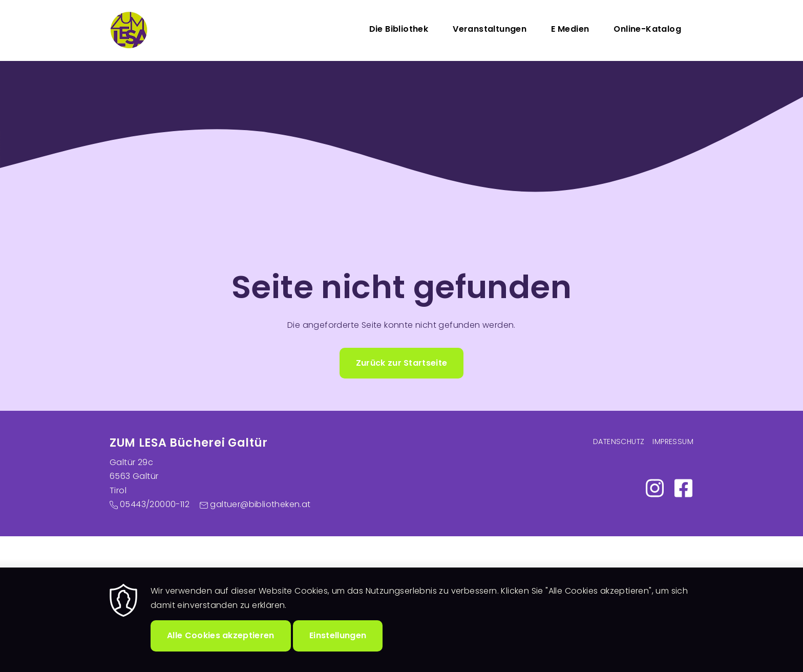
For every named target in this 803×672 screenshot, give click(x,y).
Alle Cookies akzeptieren (221, 648)
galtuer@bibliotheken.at (260, 504)
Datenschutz (619, 442)
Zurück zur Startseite (402, 363)
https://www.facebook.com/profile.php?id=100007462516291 (683, 488)
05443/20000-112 (155, 504)
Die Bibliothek (399, 29)
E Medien (570, 29)
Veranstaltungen (490, 29)
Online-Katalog (647, 29)
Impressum (673, 442)
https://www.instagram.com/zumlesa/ (654, 488)
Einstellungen (338, 648)
